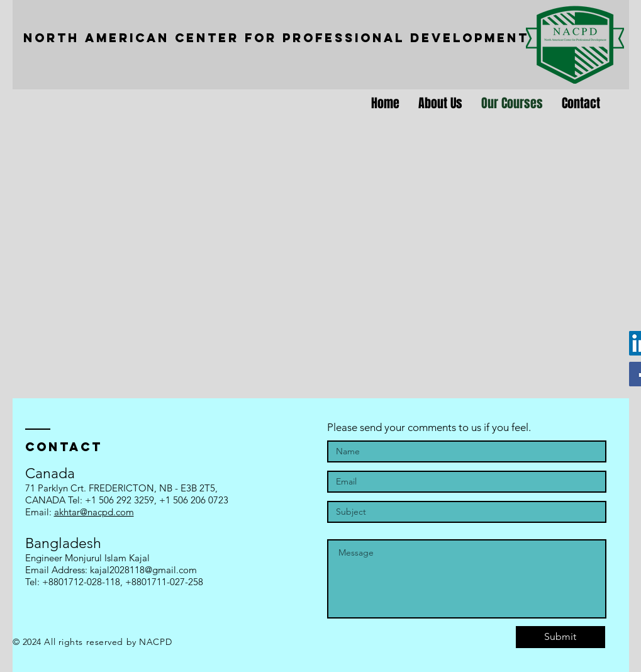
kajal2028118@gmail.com (143, 570)
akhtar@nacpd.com (94, 512)
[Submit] (560, 637)
